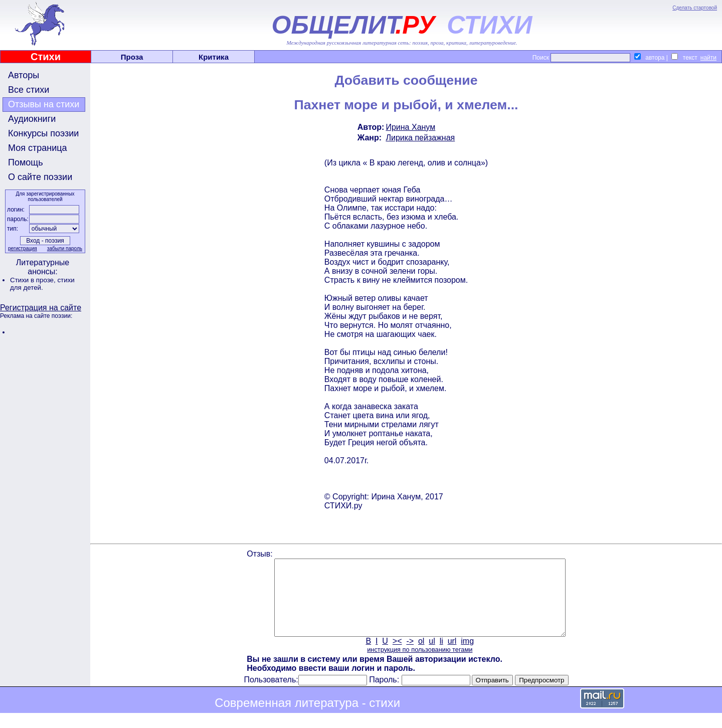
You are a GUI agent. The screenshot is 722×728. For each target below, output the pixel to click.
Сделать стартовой (695, 8)
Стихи (46, 57)
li (441, 656)
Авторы (24, 75)
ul (432, 656)
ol (421, 656)
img (467, 656)
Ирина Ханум (410, 127)
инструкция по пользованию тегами (420, 665)
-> (410, 656)
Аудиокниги (32, 119)
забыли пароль (65, 248)
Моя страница (38, 148)
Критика (214, 57)
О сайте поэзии (40, 177)
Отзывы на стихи (44, 104)
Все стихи (29, 90)
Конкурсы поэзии (43, 133)
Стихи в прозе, (34, 280)
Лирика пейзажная (420, 138)
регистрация (23, 248)
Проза (132, 57)
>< (397, 656)
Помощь (26, 162)
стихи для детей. (42, 284)
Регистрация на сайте (41, 308)
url (452, 656)
